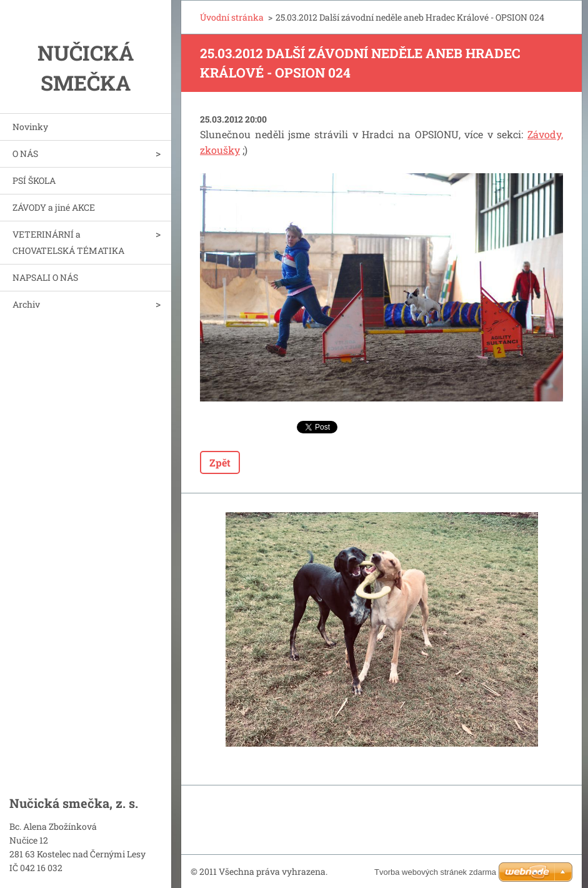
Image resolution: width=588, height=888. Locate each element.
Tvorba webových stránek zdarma (435, 872)
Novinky (30, 127)
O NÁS (25, 154)
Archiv (26, 304)
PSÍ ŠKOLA (34, 180)
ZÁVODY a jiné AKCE (54, 207)
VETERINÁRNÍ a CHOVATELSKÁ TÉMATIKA (68, 242)
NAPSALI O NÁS (45, 277)
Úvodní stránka (232, 17)
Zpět (220, 462)
